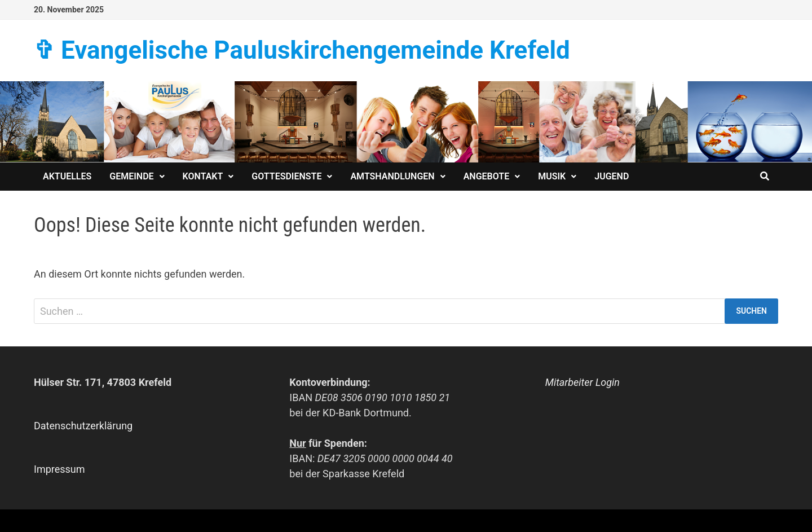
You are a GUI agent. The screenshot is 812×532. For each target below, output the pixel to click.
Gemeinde (131, 176)
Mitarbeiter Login (582, 382)
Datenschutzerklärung (83, 426)
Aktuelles (67, 176)
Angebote (487, 176)
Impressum (59, 469)
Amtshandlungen (392, 176)
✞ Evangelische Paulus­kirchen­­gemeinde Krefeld (302, 50)
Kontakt (203, 176)
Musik (552, 176)
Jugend (612, 176)
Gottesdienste (286, 176)
